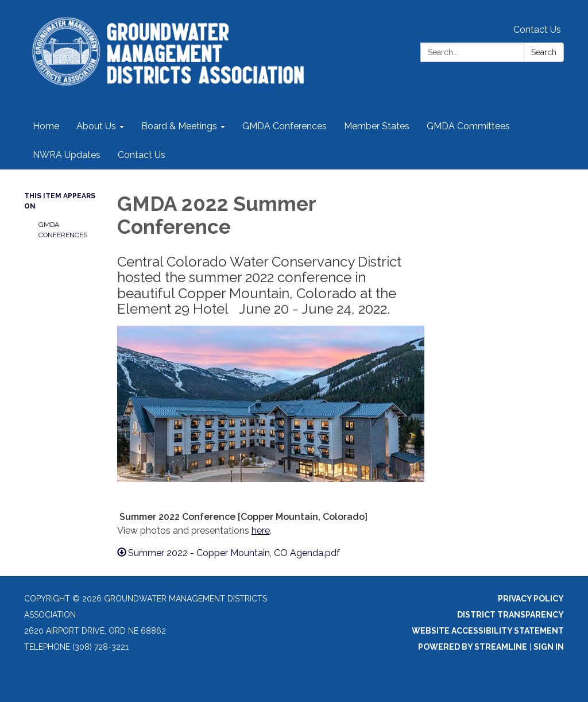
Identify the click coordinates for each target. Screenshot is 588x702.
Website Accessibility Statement (488, 631)
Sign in (549, 647)
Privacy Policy (531, 599)
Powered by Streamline (473, 647)
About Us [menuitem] (96, 126)
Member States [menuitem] (377, 126)
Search (544, 52)
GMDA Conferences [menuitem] (285, 126)
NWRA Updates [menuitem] (67, 155)
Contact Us (537, 30)
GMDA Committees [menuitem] (468, 126)
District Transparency (510, 615)
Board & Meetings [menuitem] (179, 126)
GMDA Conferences (63, 230)
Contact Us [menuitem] (142, 155)
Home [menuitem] (46, 126)
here (261, 531)
